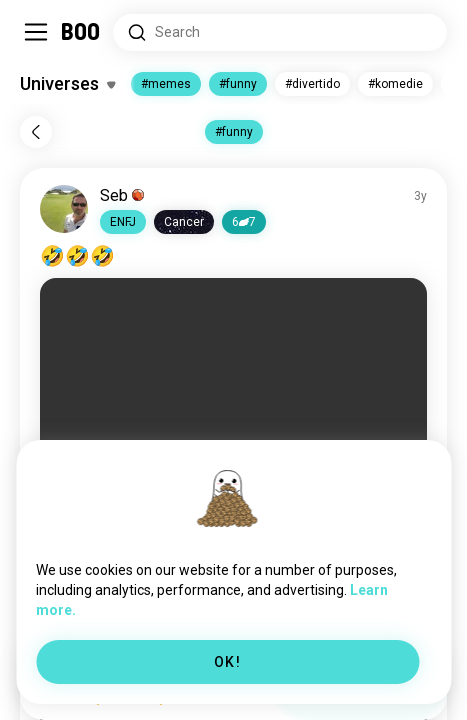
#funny (238, 84)
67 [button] (244, 222)
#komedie (395, 84)
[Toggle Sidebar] (36, 32)
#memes (166, 84)
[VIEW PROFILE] (64, 209)
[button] (123, 222)
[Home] (81, 32)
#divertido (312, 84)
